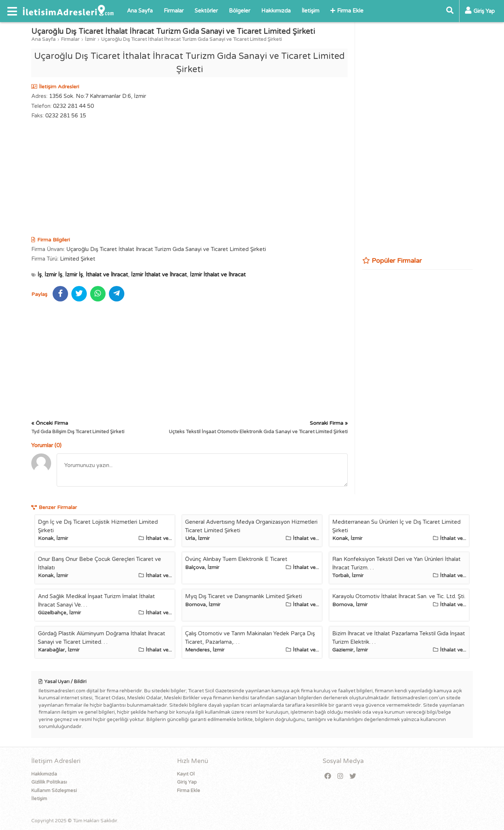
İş (40, 275)
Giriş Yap (187, 782)
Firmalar (174, 11)
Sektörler (206, 11)
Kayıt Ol (186, 774)
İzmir (90, 39)
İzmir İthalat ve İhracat (159, 275)
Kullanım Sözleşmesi (54, 791)
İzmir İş (53, 275)
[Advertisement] (189, 179)
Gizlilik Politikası (49, 782)
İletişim (310, 11)
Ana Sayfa (140, 11)
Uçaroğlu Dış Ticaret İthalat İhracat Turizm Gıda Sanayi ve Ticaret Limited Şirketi (191, 39)
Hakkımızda (276, 11)
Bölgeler (239, 11)
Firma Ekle (347, 11)
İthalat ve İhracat (107, 275)
